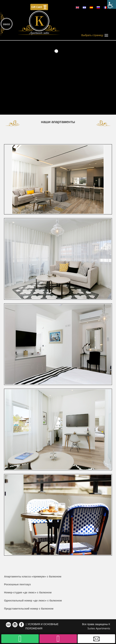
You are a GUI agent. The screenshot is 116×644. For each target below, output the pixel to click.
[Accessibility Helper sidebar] (112, 4)
